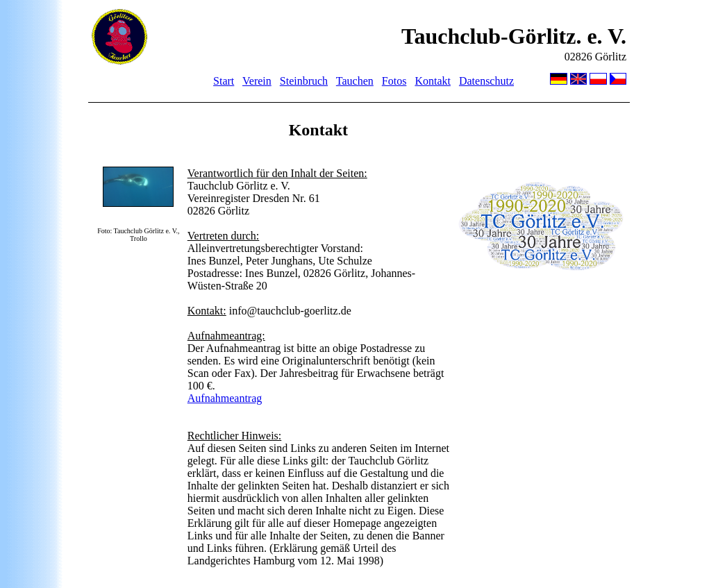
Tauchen (355, 81)
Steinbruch (304, 81)
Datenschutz (486, 81)
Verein (257, 81)
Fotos (394, 81)
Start (224, 81)
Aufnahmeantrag (225, 398)
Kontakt (433, 81)
